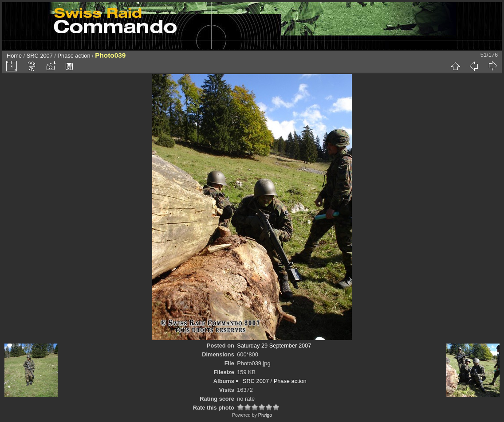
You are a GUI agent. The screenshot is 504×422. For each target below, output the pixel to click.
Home (14, 56)
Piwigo (265, 415)
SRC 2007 (40, 56)
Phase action (74, 56)
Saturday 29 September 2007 (274, 346)
